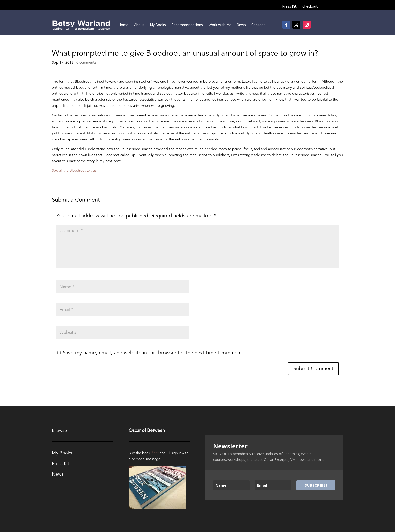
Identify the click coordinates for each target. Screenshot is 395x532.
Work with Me (220, 25)
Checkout (310, 7)
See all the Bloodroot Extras (74, 171)
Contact (258, 25)
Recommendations (187, 25)
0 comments (86, 63)
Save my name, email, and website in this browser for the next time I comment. (153, 353)
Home (124, 25)
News (241, 25)
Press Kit (289, 7)
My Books (158, 25)
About (139, 25)
